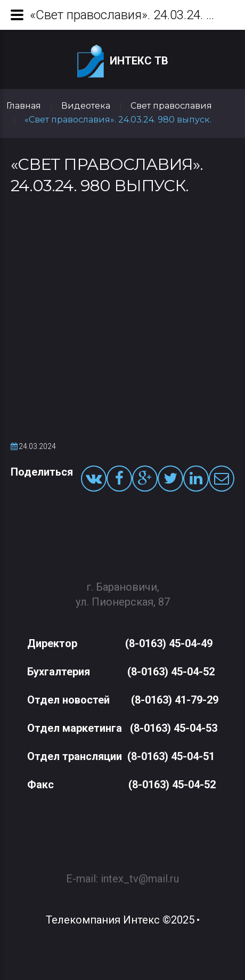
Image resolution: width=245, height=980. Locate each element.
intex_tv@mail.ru (140, 874)
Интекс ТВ (123, 62)
